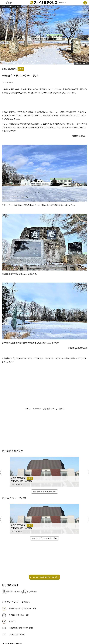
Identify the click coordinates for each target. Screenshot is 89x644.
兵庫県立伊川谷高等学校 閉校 (21, 628)
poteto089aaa (80, 348)
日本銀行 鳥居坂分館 (17, 634)
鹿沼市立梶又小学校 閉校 (19, 615)
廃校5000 (12, 622)
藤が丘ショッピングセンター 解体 (22, 609)
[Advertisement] (45, 102)
